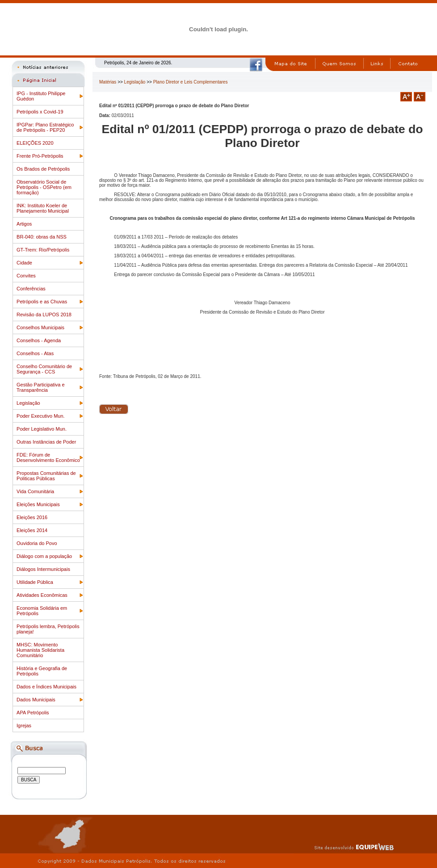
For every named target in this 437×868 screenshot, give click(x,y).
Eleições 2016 (32, 517)
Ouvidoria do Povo (37, 543)
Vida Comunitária (35, 491)
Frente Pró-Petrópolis (40, 156)
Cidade (24, 263)
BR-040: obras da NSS (42, 237)
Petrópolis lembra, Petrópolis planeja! (48, 629)
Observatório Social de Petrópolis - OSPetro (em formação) (44, 187)
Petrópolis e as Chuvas (42, 302)
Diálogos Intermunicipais (43, 569)
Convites (26, 276)
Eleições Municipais (38, 504)
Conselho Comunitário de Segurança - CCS (44, 369)
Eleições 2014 (32, 530)
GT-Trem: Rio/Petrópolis (43, 250)
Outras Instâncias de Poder (46, 442)
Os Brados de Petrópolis (43, 169)
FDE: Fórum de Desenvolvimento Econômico (48, 457)
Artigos (24, 224)
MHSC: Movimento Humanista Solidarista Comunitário (40, 650)
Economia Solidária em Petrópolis (42, 611)
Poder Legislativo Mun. (42, 429)
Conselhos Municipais (40, 327)
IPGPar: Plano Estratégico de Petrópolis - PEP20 (45, 127)
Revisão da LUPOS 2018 (44, 314)
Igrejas (24, 725)
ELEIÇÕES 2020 (35, 143)
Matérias (108, 82)
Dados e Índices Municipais (46, 687)
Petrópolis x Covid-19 (40, 112)
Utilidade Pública (35, 582)
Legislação (28, 403)
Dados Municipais (36, 700)
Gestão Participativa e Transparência (41, 387)
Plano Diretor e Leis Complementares (191, 82)
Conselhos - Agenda (39, 340)
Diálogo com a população (44, 556)
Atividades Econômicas (42, 595)
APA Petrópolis (33, 713)
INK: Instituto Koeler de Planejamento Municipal (43, 208)
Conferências (31, 289)
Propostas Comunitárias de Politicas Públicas (46, 476)
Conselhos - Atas (35, 353)
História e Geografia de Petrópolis (42, 671)
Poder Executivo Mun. (41, 416)
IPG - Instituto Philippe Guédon (41, 96)
